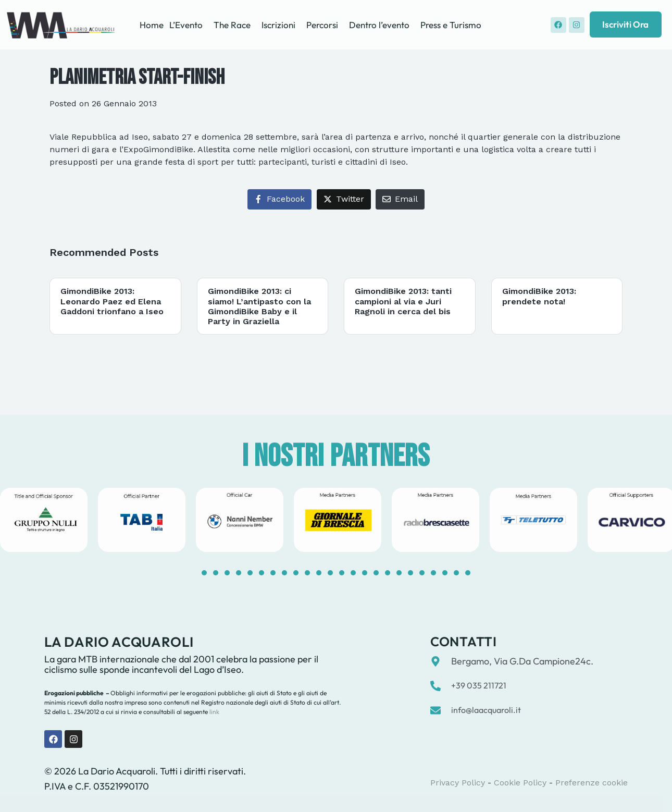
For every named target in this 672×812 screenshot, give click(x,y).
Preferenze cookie (592, 783)
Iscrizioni (278, 25)
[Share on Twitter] (344, 199)
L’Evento (186, 25)
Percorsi (322, 25)
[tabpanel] (142, 520)
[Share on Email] (400, 199)
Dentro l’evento (379, 25)
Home (152, 25)
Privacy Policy (458, 783)
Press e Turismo (451, 25)
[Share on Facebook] (279, 199)
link (214, 712)
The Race (232, 25)
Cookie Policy (520, 783)
